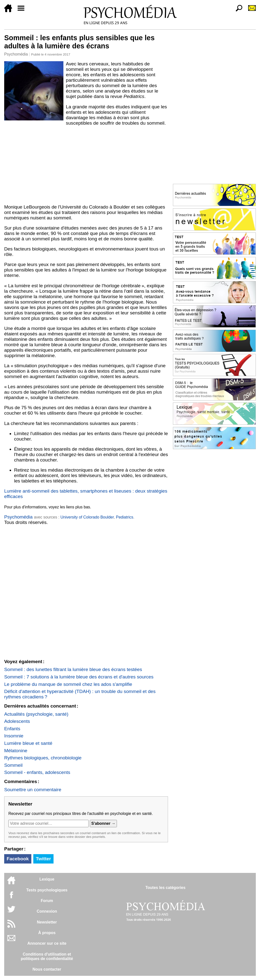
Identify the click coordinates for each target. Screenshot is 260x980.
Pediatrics (125, 517)
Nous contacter (47, 969)
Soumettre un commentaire (33, 790)
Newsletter (47, 922)
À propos (47, 933)
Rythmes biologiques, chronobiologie (43, 758)
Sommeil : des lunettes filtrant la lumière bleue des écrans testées (73, 669)
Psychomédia (16, 54)
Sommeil (13, 765)
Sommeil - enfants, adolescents (37, 772)
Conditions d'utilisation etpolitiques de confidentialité (47, 956)
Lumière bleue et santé (28, 743)
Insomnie (14, 736)
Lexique (47, 879)
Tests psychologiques (47, 890)
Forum (47, 901)
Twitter (43, 859)
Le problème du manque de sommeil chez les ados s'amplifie (68, 684)
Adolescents (17, 721)
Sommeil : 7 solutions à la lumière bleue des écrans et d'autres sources (79, 677)
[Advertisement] (86, 165)
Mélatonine (16, 751)
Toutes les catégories (165, 888)
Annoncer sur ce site (47, 943)
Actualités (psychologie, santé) (36, 714)
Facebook (18, 859)
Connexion (47, 911)
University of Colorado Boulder (87, 517)
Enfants (12, 729)
